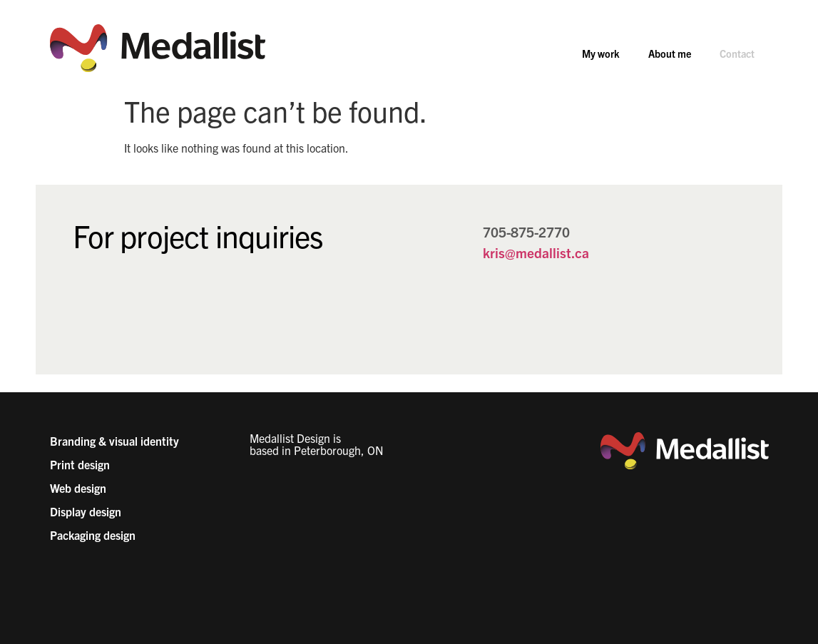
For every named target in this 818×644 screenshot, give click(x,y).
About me (670, 53)
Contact (737, 53)
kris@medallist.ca (536, 252)
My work (601, 53)
